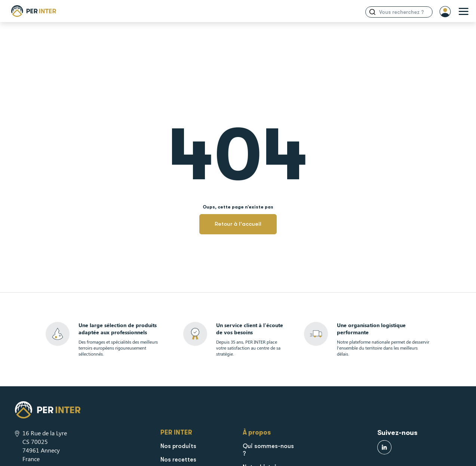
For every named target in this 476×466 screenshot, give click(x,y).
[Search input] (404, 12)
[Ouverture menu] (464, 12)
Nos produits (178, 446)
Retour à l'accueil (238, 224)
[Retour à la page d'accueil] (34, 11)
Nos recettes (178, 460)
